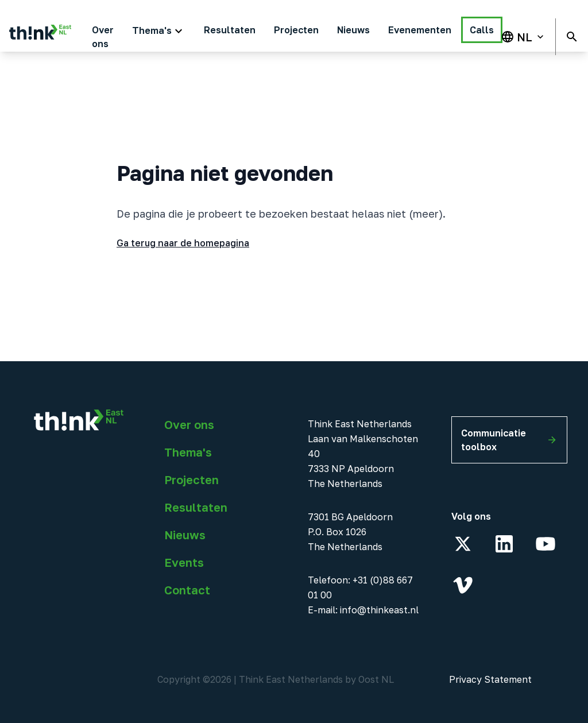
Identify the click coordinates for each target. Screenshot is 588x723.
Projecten (192, 480)
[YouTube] (546, 544)
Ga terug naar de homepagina (183, 243)
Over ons (189, 424)
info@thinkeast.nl (379, 610)
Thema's (188, 452)
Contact (187, 590)
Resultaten (196, 507)
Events (184, 562)
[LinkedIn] (504, 544)
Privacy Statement (490, 679)
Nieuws (185, 535)
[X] (463, 544)
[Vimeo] (463, 585)
